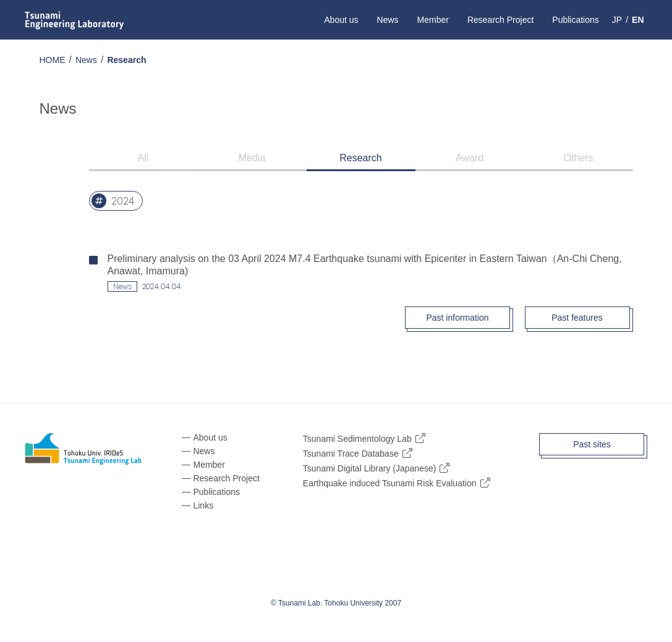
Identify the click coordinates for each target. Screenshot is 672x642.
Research (126, 60)
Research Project (500, 20)
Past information (457, 318)
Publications (576, 20)
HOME (53, 60)
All (143, 158)
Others (578, 158)
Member (433, 20)
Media (252, 158)
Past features (577, 318)
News (388, 20)
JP (617, 20)
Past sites (592, 444)
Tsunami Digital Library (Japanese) (370, 468)
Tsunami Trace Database (351, 453)
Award (470, 158)
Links (203, 505)
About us (341, 20)
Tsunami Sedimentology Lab (357, 438)
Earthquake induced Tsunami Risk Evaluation (390, 483)
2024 (123, 201)
